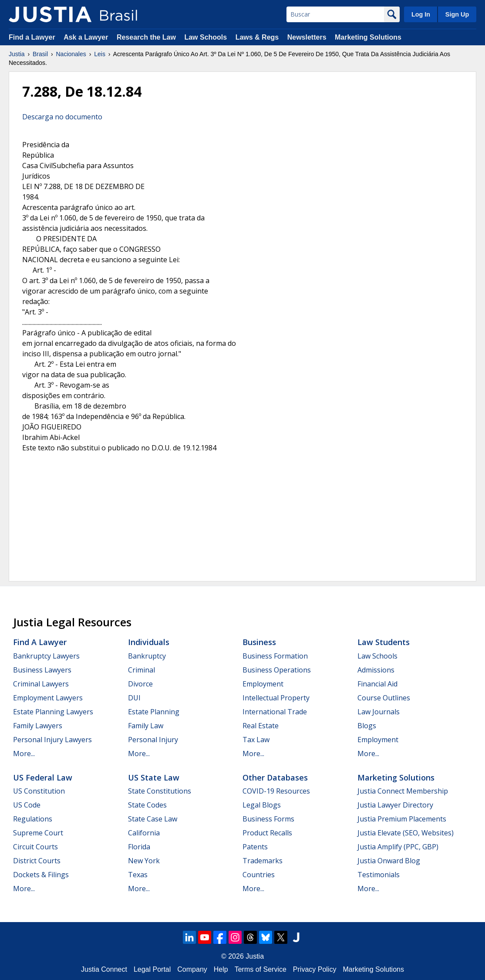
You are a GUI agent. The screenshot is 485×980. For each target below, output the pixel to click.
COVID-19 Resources (276, 791)
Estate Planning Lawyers (53, 712)
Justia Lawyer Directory (395, 805)
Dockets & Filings (41, 875)
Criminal (141, 670)
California (144, 833)
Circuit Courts (35, 847)
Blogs (367, 726)
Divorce (140, 684)
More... (24, 754)
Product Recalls (267, 833)
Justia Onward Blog (389, 861)
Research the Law (146, 37)
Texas (138, 875)
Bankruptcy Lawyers (46, 656)
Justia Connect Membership (403, 791)
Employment (263, 684)
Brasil (40, 54)
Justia (17, 54)
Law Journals (379, 712)
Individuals (149, 642)
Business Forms (268, 819)
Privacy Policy (315, 969)
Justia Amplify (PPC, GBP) (398, 847)
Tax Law (256, 740)
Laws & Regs (257, 37)
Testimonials (379, 875)
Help (221, 969)
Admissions (376, 670)
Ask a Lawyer (87, 37)
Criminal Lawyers (41, 684)
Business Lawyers (42, 670)
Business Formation (275, 656)
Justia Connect (104, 969)
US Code (27, 805)
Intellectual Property (276, 698)
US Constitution (39, 791)
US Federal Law (43, 777)
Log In (421, 14)
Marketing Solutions (368, 37)
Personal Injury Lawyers (52, 740)
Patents (255, 847)
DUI (134, 698)
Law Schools (205, 37)
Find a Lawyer (32, 37)
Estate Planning (154, 712)
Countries (259, 875)
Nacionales (71, 54)
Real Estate (261, 726)
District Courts (37, 861)
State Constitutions (160, 791)
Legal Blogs (262, 805)
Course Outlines (384, 698)
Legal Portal (152, 969)
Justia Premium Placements (402, 819)
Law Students (384, 642)
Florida (139, 847)
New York (144, 861)
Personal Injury (153, 740)
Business (259, 642)
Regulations (33, 819)
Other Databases (275, 777)
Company (192, 969)
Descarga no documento (62, 117)
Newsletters (307, 37)
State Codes (147, 805)
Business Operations (277, 670)
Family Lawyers (38, 726)
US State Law (154, 777)
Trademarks (263, 861)
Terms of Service (261, 969)
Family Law (146, 726)
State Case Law (153, 819)
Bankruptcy (147, 656)
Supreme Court (38, 833)
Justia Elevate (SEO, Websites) (406, 833)
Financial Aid (377, 684)
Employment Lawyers (48, 698)
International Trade (275, 712)
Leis (100, 54)
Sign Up (457, 14)
